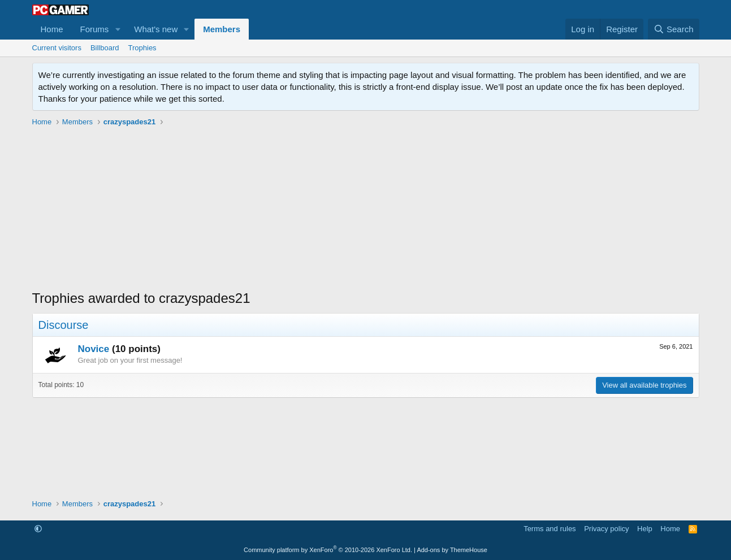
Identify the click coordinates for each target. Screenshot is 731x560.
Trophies (142, 48)
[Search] (674, 29)
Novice (94, 349)
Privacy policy (606, 529)
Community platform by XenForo (328, 550)
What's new (156, 29)
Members (222, 29)
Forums (95, 29)
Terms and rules (550, 529)
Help (645, 529)
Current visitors (57, 48)
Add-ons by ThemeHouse (452, 550)
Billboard (105, 48)
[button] (118, 29)
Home (52, 29)
